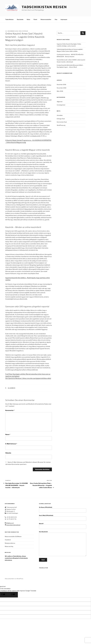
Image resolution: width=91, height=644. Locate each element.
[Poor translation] (13, 595)
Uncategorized (61, 105)
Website (8, 453)
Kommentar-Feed (62, 122)
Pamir (35, 19)
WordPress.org (61, 125)
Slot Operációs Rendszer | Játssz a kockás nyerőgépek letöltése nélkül (28, 378)
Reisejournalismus (10, 543)
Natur (28, 19)
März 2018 (60, 91)
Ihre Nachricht (63, 544)
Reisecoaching (9, 546)
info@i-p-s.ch (10, 523)
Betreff (63, 526)
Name (8, 434)
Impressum (64, 19)
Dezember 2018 (61, 85)
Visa (56, 19)
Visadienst (8, 540)
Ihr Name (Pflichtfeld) (63, 510)
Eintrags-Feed (61, 119)
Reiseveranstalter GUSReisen (13, 536)
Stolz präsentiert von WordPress (14, 579)
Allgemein (12, 388)
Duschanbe (20, 19)
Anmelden (60, 115)
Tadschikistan (9, 19)
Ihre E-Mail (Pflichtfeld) (63, 518)
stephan (25, 31)
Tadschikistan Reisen (44, 7)
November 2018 (61, 88)
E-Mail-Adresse (11, 444)
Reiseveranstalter (46, 19)
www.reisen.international (13, 525)
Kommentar (10, 410)
